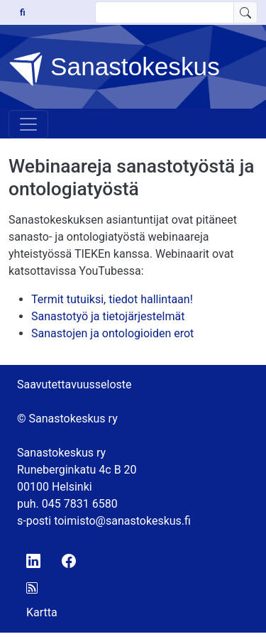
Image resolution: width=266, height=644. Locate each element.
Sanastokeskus (114, 69)
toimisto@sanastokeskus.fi (122, 521)
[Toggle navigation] (28, 124)
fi (23, 12)
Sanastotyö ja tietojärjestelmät (108, 316)
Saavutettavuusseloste (74, 384)
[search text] (165, 12)
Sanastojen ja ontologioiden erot (112, 333)
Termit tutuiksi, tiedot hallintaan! (112, 299)
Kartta (42, 612)
